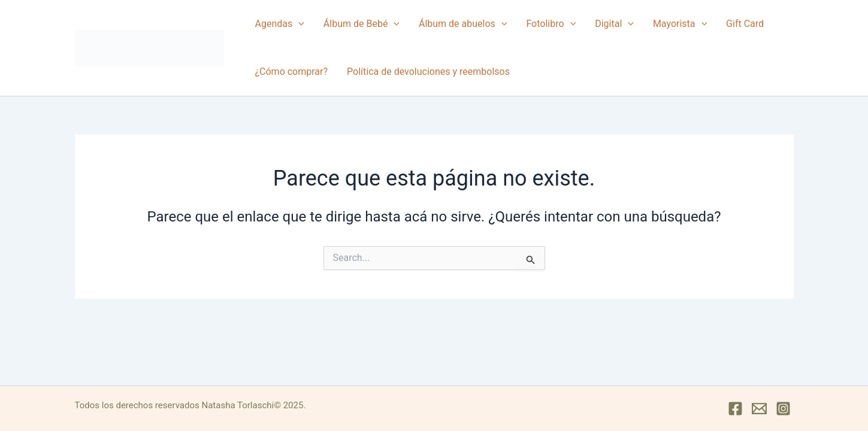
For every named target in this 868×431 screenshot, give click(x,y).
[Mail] (759, 409)
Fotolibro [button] (551, 24)
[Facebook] (735, 409)
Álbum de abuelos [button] (463, 24)
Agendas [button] (280, 24)
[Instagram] (783, 409)
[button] (298, 24)
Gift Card (745, 24)
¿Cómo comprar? (292, 72)
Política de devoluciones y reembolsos (428, 72)
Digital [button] (614, 24)
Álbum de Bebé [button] (362, 24)
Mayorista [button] (680, 24)
